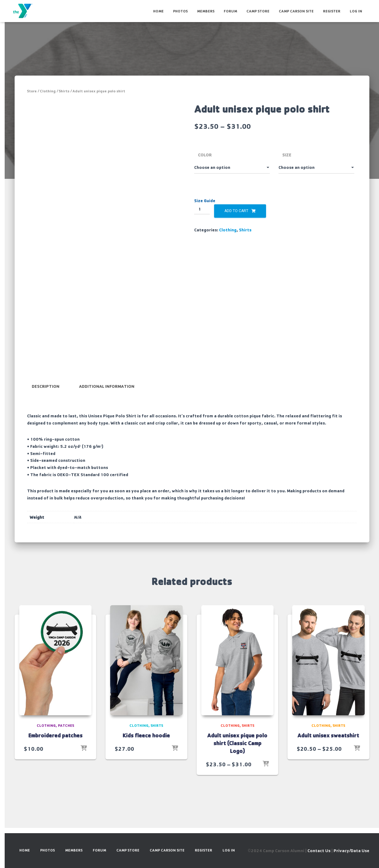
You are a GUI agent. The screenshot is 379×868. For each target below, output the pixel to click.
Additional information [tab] (107, 386)
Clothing (48, 91)
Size (287, 155)
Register (332, 11)
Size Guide (205, 200)
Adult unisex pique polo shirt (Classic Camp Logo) (237, 743)
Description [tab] (46, 386)
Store (32, 91)
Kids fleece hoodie (146, 735)
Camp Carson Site (296, 11)
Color (205, 155)
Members (206, 11)
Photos (180, 11)
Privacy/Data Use (351, 850)
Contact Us (319, 850)
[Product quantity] (202, 209)
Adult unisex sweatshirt (328, 735)
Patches (66, 725)
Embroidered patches (55, 735)
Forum (230, 11)
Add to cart (236, 211)
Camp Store (258, 11)
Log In (356, 11)
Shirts (64, 91)
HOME (158, 11)
